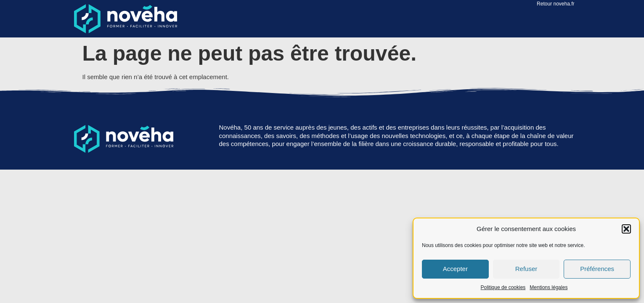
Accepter (455, 269)
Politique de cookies (503, 287)
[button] (626, 229)
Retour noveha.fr (555, 4)
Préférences (597, 269)
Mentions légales (549, 287)
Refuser (526, 269)
